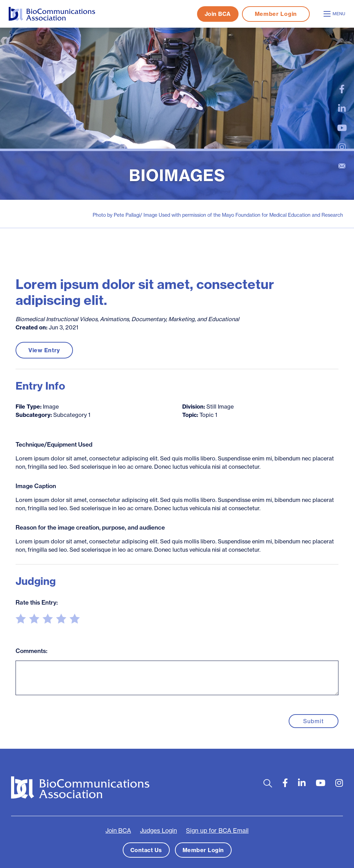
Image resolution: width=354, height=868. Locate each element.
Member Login (276, 14)
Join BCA (218, 14)
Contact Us (146, 850)
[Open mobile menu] (335, 14)
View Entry (44, 350)
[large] (342, 89)
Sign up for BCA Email (217, 831)
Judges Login (159, 831)
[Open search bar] (268, 783)
